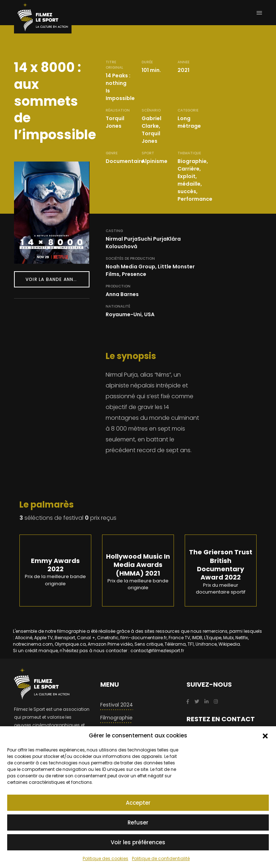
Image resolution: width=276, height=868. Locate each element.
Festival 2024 (117, 705)
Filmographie (116, 718)
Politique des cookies (105, 858)
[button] (265, 736)
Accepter (138, 803)
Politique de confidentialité (161, 858)
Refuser (138, 822)
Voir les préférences (138, 842)
